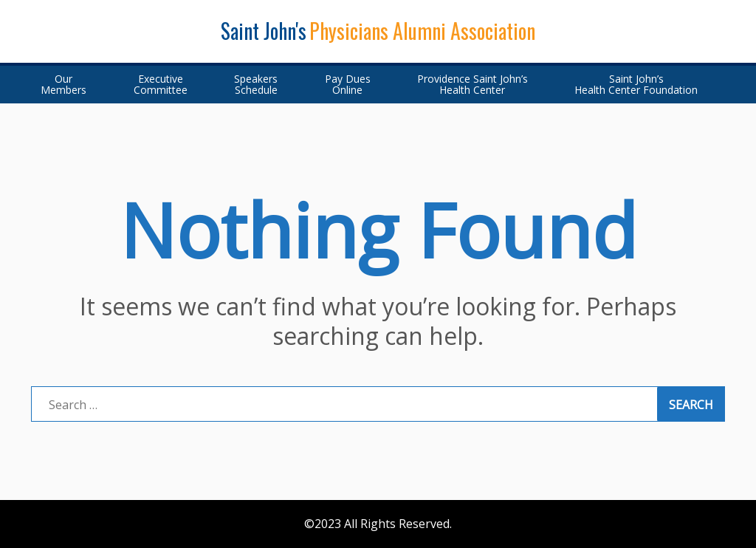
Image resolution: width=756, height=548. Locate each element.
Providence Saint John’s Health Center (472, 84)
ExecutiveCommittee (161, 84)
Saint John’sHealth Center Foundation (636, 84)
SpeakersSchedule (256, 84)
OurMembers (63, 84)
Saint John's (264, 31)
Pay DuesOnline (348, 84)
